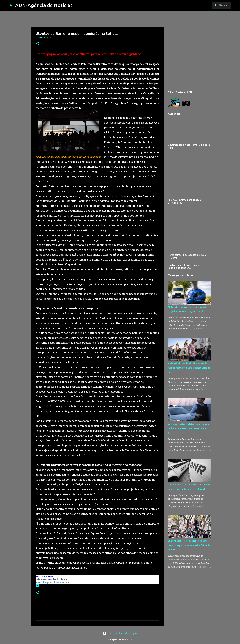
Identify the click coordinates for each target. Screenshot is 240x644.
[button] (37, 44)
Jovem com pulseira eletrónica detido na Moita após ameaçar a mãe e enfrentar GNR (188, 428)
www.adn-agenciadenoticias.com (52, 582)
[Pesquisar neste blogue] (215, 5)
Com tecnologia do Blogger (120, 633)
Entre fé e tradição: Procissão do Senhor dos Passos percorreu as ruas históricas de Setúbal (189, 545)
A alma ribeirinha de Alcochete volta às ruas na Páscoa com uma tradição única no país (189, 368)
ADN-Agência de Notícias (44, 5)
